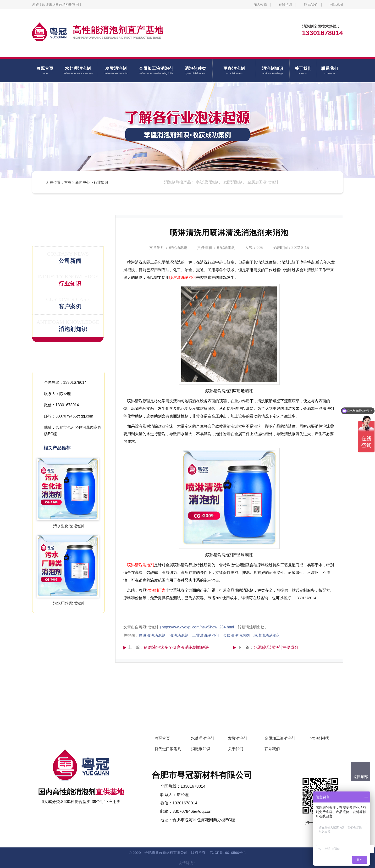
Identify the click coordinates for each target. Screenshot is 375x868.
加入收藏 (260, 5)
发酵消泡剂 (237, 738)
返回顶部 (361, 777)
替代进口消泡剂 (168, 749)
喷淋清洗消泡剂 (183, 277)
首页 (68, 182)
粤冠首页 (162, 738)
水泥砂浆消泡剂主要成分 (276, 647)
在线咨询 (285, 5)
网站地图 (336, 5)
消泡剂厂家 (156, 590)
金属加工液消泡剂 (280, 738)
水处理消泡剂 (203, 738)
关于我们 (236, 749)
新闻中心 (83, 182)
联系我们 (311, 5)
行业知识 (101, 182)
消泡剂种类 (320, 738)
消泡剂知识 (201, 749)
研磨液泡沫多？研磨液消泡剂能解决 (176, 647)
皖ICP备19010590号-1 (228, 853)
